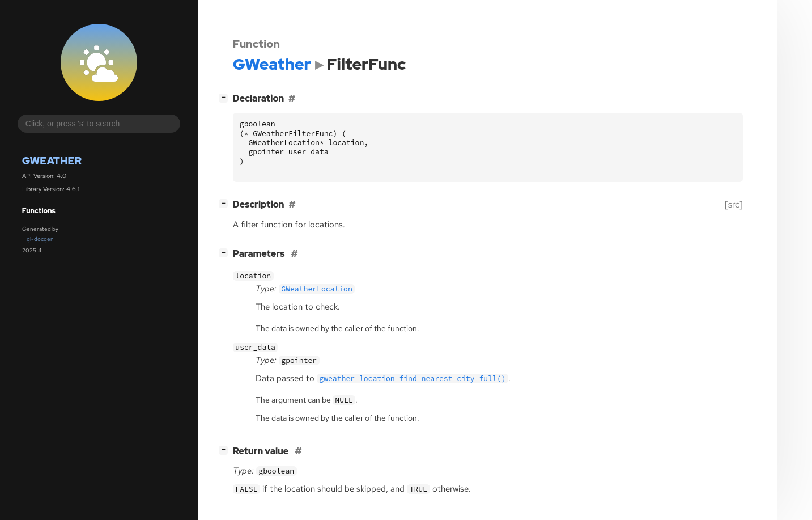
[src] (734, 204)
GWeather (52, 161)
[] (226, 97)
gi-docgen (40, 239)
